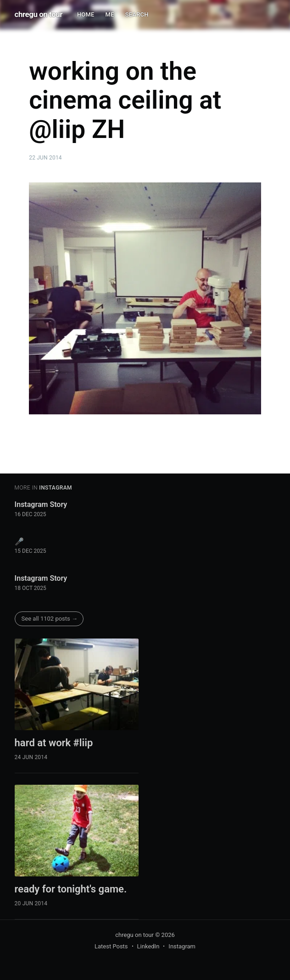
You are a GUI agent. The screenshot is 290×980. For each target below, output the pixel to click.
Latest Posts (111, 946)
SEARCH (137, 14)
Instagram (182, 946)
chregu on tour (39, 14)
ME (110, 14)
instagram (56, 488)
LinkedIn (148, 946)
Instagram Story (41, 504)
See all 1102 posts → (50, 619)
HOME (86, 14)
